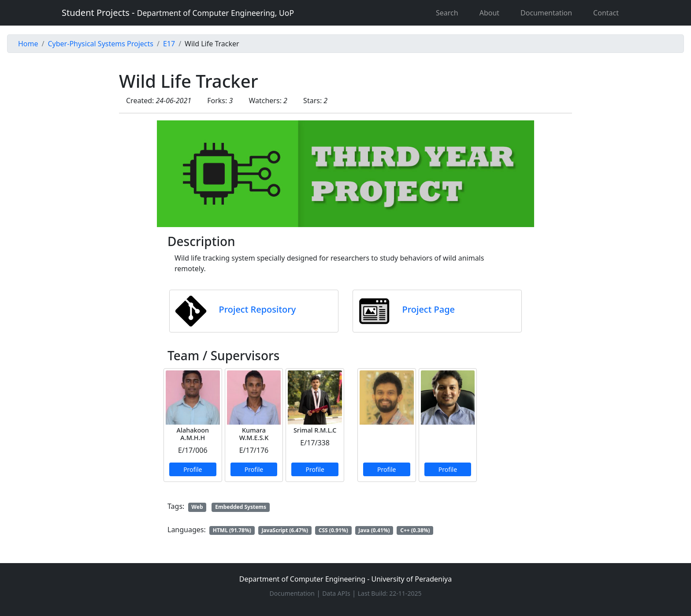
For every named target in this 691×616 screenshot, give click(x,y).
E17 (169, 44)
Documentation (546, 13)
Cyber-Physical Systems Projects (100, 44)
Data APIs (336, 593)
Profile (193, 469)
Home (28, 44)
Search (447, 13)
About (489, 13)
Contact (606, 13)
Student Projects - (178, 13)
